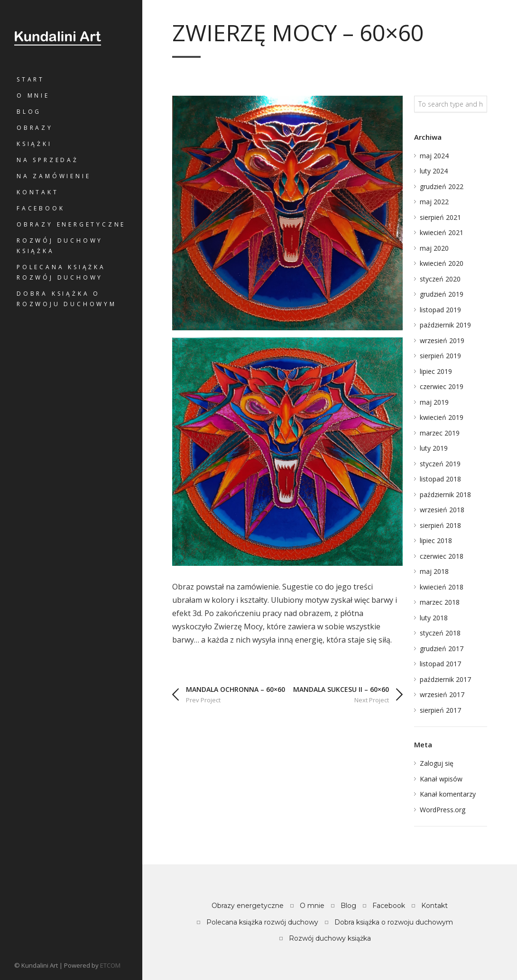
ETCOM (110, 965)
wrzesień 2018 (442, 510)
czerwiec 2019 (442, 386)
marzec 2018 (440, 602)
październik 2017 (445, 679)
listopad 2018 (440, 479)
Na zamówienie (54, 176)
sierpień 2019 (440, 356)
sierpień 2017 (440, 710)
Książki (34, 144)
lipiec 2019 (436, 371)
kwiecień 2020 (442, 263)
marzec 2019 (440, 433)
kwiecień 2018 (442, 587)
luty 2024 (434, 171)
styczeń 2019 (440, 464)
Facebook (41, 208)
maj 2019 (434, 402)
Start (31, 79)
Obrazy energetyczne (71, 224)
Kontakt (38, 192)
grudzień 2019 (442, 294)
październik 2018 (445, 495)
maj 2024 (434, 156)
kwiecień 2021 (442, 232)
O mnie (33, 95)
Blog (29, 112)
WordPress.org (443, 810)
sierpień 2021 (440, 217)
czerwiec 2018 (442, 556)
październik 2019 (445, 325)
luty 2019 (434, 448)
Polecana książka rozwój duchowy (61, 272)
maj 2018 (434, 571)
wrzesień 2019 (442, 340)
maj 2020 (434, 248)
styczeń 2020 (440, 279)
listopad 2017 (440, 664)
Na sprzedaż (48, 160)
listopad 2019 (440, 310)
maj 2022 (434, 202)
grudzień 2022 (442, 186)
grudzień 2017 (442, 649)
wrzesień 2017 (442, 694)
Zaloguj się (437, 763)
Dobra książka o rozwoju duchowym (67, 299)
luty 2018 (434, 618)
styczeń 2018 (440, 633)
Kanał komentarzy (448, 794)
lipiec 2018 (436, 540)
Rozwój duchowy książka (60, 246)
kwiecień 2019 (442, 417)
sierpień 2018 (440, 525)
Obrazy (35, 128)
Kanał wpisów (441, 779)
